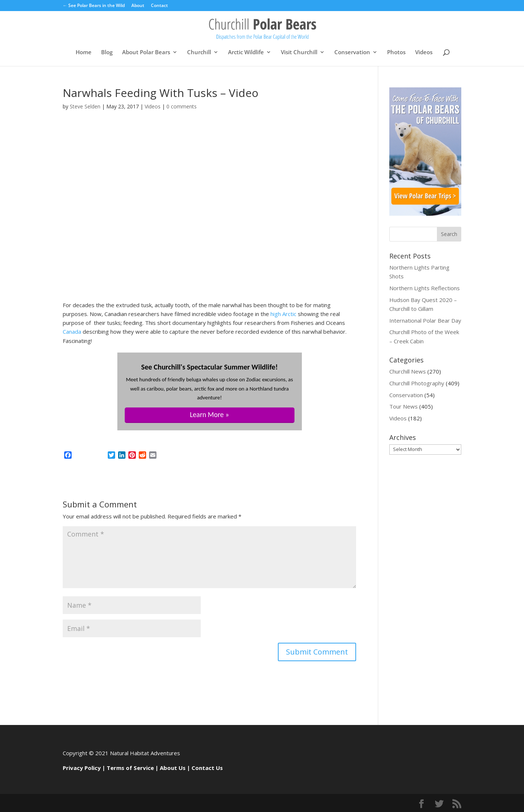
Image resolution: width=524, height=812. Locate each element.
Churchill (199, 53)
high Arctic (283, 314)
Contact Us (207, 768)
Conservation (352, 53)
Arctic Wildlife (246, 53)
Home (84, 53)
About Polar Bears (146, 53)
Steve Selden (85, 106)
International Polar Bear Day (425, 320)
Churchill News (408, 371)
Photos (396, 53)
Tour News (404, 406)
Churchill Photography (417, 383)
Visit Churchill (299, 53)
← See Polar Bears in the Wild (94, 6)
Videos (424, 53)
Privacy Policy (82, 768)
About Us (173, 768)
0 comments (182, 106)
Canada (72, 332)
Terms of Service (130, 768)
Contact (159, 6)
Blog (107, 53)
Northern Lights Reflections (425, 288)
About (138, 6)
